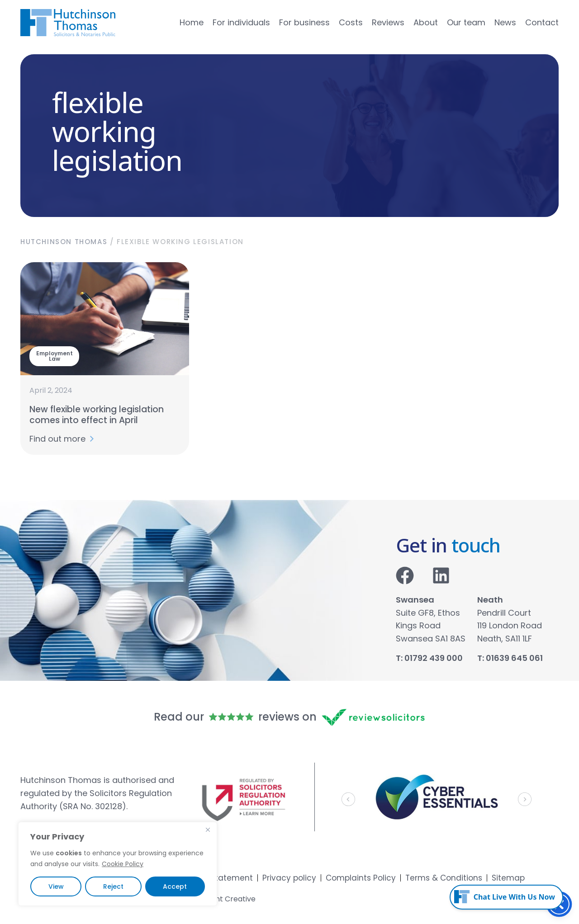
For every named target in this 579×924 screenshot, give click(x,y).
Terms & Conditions (444, 878)
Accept (175, 886)
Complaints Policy (361, 878)
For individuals (241, 23)
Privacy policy (289, 878)
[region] (118, 864)
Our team (466, 23)
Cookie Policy (123, 864)
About (426, 23)
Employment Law (55, 356)
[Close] (208, 830)
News (505, 23)
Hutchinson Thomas (64, 242)
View (56, 886)
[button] (348, 799)
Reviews (388, 23)
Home (192, 23)
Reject (113, 886)
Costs (351, 23)
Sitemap (508, 878)
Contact (542, 23)
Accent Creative (226, 899)
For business (304, 23)
